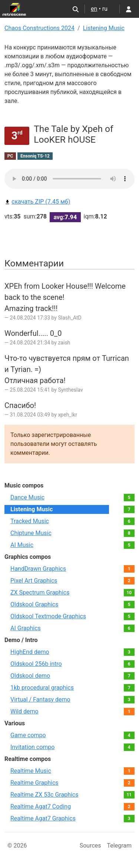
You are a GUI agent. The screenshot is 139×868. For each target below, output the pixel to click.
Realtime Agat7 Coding (41, 807)
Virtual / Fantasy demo (40, 699)
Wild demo (24, 711)
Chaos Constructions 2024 (39, 28)
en (94, 9)
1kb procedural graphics (42, 688)
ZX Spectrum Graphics (40, 592)
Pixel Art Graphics (34, 581)
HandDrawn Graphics (38, 569)
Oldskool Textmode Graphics (48, 616)
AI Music (22, 545)
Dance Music (27, 497)
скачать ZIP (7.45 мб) (37, 202)
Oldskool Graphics (34, 604)
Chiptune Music (31, 533)
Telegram (119, 846)
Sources (90, 846)
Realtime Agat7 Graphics (43, 818)
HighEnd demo (30, 652)
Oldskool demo (30, 676)
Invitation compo (32, 747)
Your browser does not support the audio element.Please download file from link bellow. (69, 179)
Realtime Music (31, 771)
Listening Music (104, 28)
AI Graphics (26, 628)
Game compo (28, 735)
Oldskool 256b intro (36, 664)
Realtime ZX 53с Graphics (44, 795)
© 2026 (17, 846)
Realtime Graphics (34, 783)
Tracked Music (30, 521)
